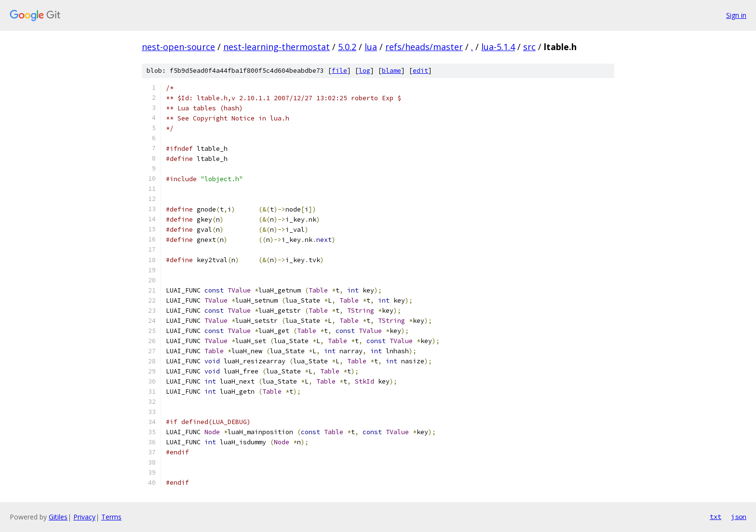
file (339, 71)
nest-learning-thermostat (277, 47)
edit (420, 71)
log (364, 71)
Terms (111, 517)
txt (715, 517)
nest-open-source (178, 47)
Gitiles (58, 517)
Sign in (736, 15)
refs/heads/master (424, 47)
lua (371, 47)
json (739, 517)
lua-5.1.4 (498, 47)
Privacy (84, 517)
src (529, 47)
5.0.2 (347, 47)
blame (391, 71)
